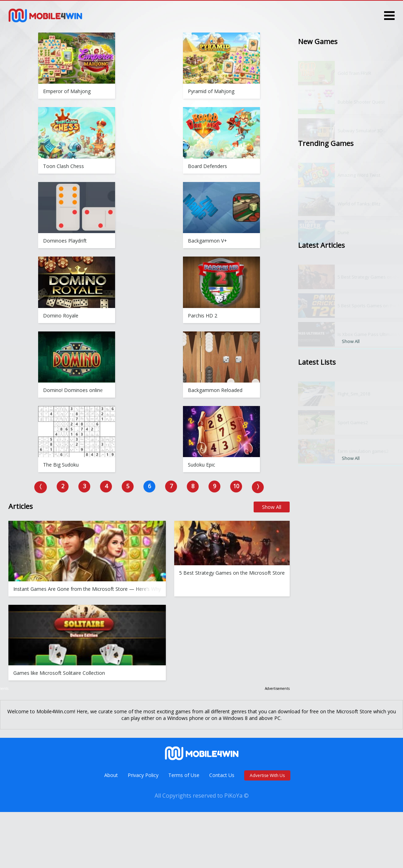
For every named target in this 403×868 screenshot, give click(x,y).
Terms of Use (184, 775)
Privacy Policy (143, 775)
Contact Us (222, 775)
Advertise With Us (267, 775)
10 (236, 486)
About (111, 775)
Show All (272, 507)
